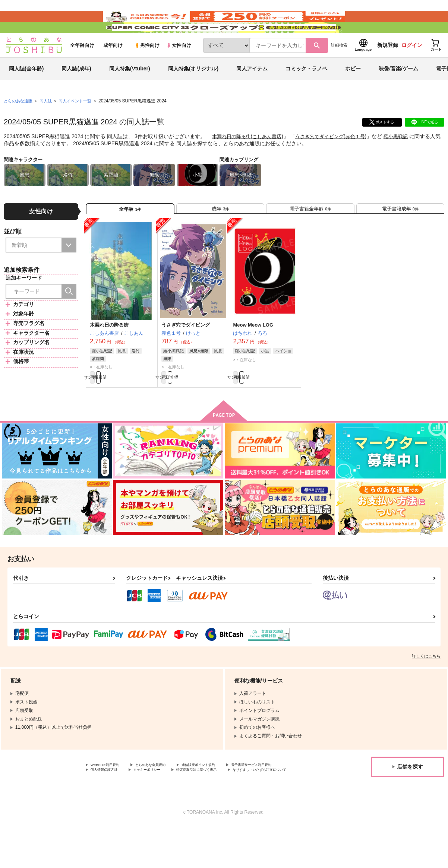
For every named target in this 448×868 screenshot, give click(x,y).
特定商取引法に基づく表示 (117, 811)
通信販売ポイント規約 (223, 799)
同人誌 (49, 123)
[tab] (220, 234)
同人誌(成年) (76, 91)
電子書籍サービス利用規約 (117, 805)
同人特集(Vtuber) (130, 91)
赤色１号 (365, 159)
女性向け (179, 68)
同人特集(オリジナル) (193, 91)
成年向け (113, 68)
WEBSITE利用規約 (110, 799)
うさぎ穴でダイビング (326, 159)
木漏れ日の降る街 (233, 159)
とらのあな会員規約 (165, 799)
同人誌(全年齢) (26, 91)
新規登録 (388, 67)
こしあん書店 (271, 159)
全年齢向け (82, 68)
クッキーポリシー (230, 805)
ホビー (353, 91)
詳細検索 (339, 67)
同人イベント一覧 (80, 123)
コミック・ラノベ (306, 91)
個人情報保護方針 (178, 805)
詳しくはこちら (426, 689)
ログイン (412, 67)
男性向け (147, 68)
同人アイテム (252, 91)
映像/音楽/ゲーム (398, 91)
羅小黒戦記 (407, 159)
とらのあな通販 (19, 123)
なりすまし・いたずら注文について (196, 811)
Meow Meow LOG (253, 354)
